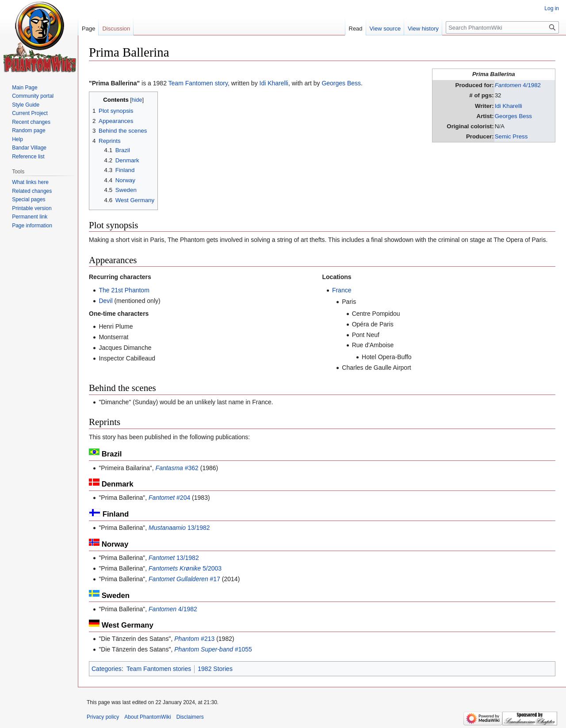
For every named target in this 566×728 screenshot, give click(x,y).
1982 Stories (215, 669)
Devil (105, 301)
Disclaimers (190, 717)
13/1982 (179, 528)
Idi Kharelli (509, 106)
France (342, 290)
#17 (184, 579)
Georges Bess (513, 116)
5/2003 (185, 568)
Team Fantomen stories (159, 669)
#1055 (213, 649)
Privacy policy (103, 717)
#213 (194, 639)
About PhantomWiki (147, 717)
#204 (169, 498)
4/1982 (518, 85)
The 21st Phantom (124, 290)
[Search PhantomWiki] (502, 27)
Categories (107, 669)
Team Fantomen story (198, 83)
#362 (177, 468)
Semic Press (511, 136)
